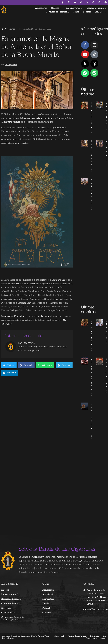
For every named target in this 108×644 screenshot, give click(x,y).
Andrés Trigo (43, 631)
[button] (57, 8)
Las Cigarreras (11, 65)
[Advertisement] (93, 263)
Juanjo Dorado (8, 633)
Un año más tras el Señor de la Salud (89, 414)
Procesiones (10, 29)
